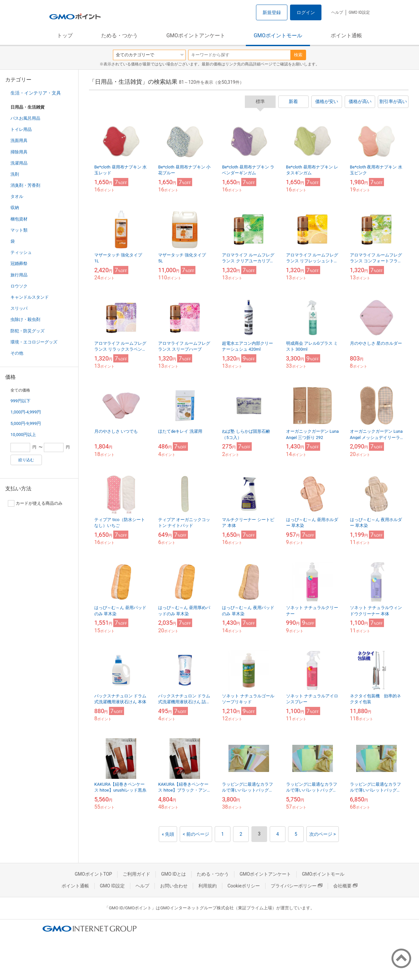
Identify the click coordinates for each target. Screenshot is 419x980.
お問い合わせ (174, 886)
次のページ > (323, 834)
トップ (65, 35)
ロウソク (19, 286)
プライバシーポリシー (297, 886)
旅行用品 (19, 275)
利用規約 (208, 886)
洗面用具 (19, 140)
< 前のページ (196, 834)
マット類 (19, 230)
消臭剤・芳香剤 (25, 185)
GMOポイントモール (278, 35)
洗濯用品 (19, 163)
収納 (15, 208)
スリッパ (19, 308)
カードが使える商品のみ (35, 503)
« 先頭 (168, 834)
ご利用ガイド (137, 874)
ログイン (306, 12)
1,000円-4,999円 (26, 412)
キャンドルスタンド (30, 297)
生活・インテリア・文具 (36, 93)
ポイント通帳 (346, 35)
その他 (17, 353)
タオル (17, 196)
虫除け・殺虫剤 (25, 319)
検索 (298, 55)
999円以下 (20, 401)
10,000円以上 (23, 435)
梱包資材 (19, 219)
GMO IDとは (173, 874)
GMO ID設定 (359, 12)
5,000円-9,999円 (26, 423)
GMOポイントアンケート (196, 35)
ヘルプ (337, 12)
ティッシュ (21, 252)
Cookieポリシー (244, 886)
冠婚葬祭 (19, 263)
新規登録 (272, 12)
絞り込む (26, 460)
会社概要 (345, 886)
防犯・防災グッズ (27, 331)
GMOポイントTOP (93, 874)
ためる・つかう (119, 35)
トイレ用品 (21, 129)
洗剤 (15, 174)
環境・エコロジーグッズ (34, 342)
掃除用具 (19, 152)
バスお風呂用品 (25, 118)
